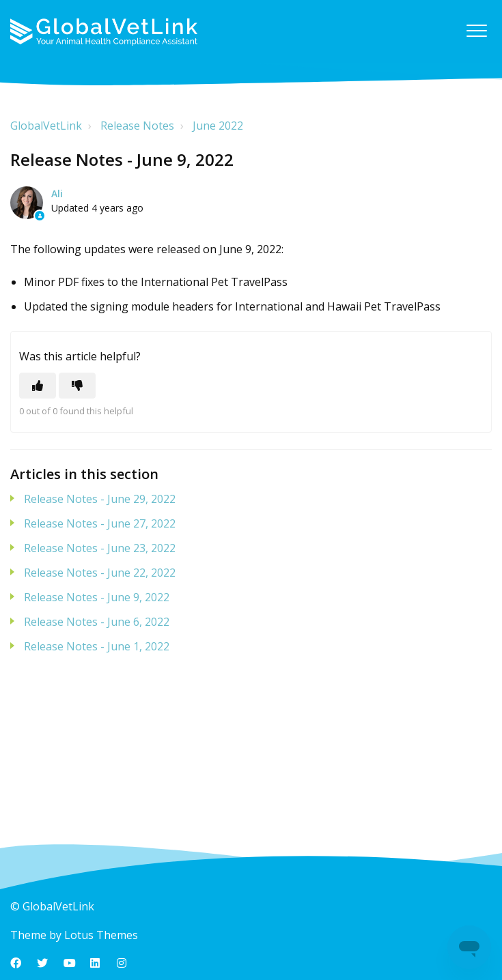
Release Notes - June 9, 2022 (97, 597)
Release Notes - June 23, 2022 (100, 548)
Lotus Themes (101, 935)
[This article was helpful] (38, 386)
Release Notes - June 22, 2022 (100, 573)
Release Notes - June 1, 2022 (97, 646)
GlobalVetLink (46, 126)
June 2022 (218, 126)
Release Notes (137, 126)
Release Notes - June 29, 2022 (100, 499)
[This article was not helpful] (77, 386)
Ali (57, 193)
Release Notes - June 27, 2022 (100, 523)
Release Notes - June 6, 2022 (97, 622)
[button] (476, 30)
